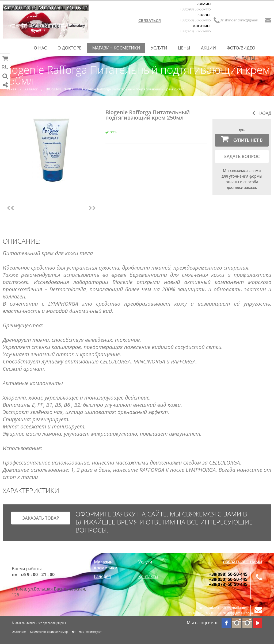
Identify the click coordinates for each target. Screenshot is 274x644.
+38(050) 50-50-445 (195, 20)
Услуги (159, 48)
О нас (40, 48)
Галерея (102, 576)
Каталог (31, 89)
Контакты (244, 58)
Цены (184, 48)
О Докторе (70, 48)
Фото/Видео (241, 48)
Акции (208, 48)
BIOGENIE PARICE (60, 89)
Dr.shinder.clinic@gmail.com (241, 20)
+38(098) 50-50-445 (195, 9)
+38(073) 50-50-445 (195, 31)
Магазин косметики (116, 48)
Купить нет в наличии (242, 141)
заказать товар (41, 518)
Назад (262, 113)
